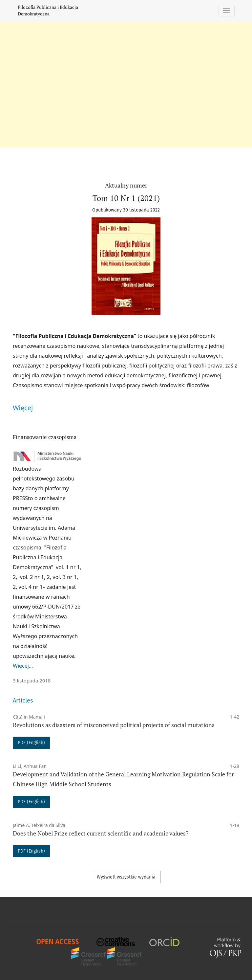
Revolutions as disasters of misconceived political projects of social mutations (114, 725)
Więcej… (23, 666)
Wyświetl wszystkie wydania (126, 877)
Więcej (23, 408)
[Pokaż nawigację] (227, 11)
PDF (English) (31, 743)
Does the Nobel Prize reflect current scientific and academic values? (101, 833)
